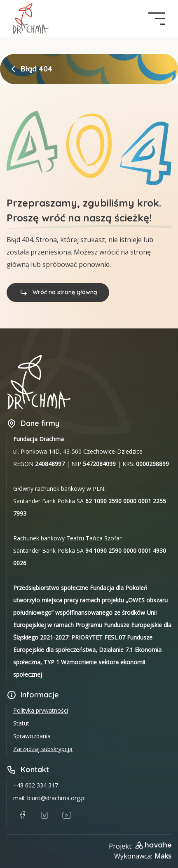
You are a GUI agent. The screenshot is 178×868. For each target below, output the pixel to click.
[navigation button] (157, 19)
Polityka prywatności (41, 710)
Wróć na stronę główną (58, 292)
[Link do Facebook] (22, 816)
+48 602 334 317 (36, 785)
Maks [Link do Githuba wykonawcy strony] (163, 856)
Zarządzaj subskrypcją (43, 749)
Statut (21, 723)
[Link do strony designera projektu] (153, 845)
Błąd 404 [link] (36, 69)
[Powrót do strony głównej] (13, 69)
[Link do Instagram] (44, 816)
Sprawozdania (32, 736)
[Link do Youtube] (67, 816)
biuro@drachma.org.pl (56, 798)
